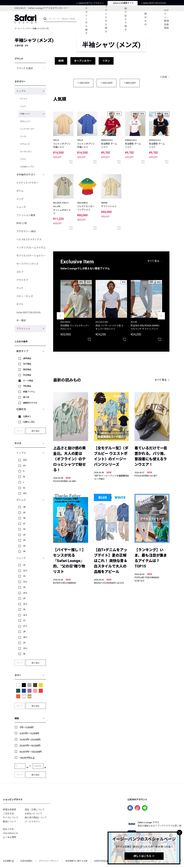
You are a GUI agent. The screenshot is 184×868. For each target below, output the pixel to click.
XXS (25, 460)
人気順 (163, 77)
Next (161, 316)
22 (24, 565)
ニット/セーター (27, 129)
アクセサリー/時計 (26, 231)
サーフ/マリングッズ (27, 264)
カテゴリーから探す (86, 19)
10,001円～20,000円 (30, 740)
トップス (26, 28)
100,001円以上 (27, 758)
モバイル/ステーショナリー (31, 256)
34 (24, 540)
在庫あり (27, 417)
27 (24, 621)
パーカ (23, 137)
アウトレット (23, 329)
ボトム (20, 191)
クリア (20, 431)
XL (24, 488)
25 (24, 598)
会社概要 (8, 861)
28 (24, 507)
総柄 (61, 61)
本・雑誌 (21, 320)
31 (24, 524)
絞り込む (36, 431)
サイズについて (11, 818)
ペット (20, 288)
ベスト (23, 159)
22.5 (25, 571)
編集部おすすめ (30, 403)
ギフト (20, 304)
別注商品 (27, 375)
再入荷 (26, 397)
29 (24, 513)
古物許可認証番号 (102, 861)
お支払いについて (33, 814)
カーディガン (26, 152)
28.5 (25, 637)
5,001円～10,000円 (29, 733)
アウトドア (22, 280)
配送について (9, 822)
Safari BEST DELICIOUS (28, 312)
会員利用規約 (26, 861)
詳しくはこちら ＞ (144, 856)
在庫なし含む (29, 422)
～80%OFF (130, 83)
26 (24, 609)
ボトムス (21, 500)
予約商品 (27, 386)
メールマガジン (32, 822)
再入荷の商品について (36, 818)
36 (24, 551)
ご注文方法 (8, 814)
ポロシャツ (25, 121)
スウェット (25, 144)
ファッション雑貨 (26, 215)
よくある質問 (9, 837)
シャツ (23, 106)
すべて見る (153, 261)
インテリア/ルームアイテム (31, 248)
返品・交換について (35, 810)
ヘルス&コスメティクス (29, 239)
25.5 (25, 604)
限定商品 (27, 370)
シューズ (21, 207)
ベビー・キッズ (25, 296)
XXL (25, 493)
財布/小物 (22, 223)
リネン (106, 61)
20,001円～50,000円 (30, 746)
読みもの (146, 19)
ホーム (17, 28)
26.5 (25, 615)
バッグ (20, 199)
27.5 (25, 626)
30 (24, 518)
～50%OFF (107, 83)
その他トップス (27, 167)
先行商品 (27, 364)
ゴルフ (20, 272)
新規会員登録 (9, 810)
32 (24, 529)
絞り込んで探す (126, 19)
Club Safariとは (10, 833)
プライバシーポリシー (49, 861)
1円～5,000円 (26, 727)
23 (24, 576)
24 (24, 587)
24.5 (25, 593)
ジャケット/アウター (27, 183)
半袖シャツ (25, 114)
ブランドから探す (106, 19)
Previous (60, 316)
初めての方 (8, 829)
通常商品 (27, 358)
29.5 (25, 648)
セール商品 (28, 381)
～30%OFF (83, 83)
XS (24, 466)
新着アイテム (29, 392)
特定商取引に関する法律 (76, 861)
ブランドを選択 (25, 68)
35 (24, 546)
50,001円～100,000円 (31, 752)
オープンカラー (83, 61)
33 (24, 535)
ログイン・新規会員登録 (166, 19)
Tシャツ (24, 99)
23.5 (25, 582)
